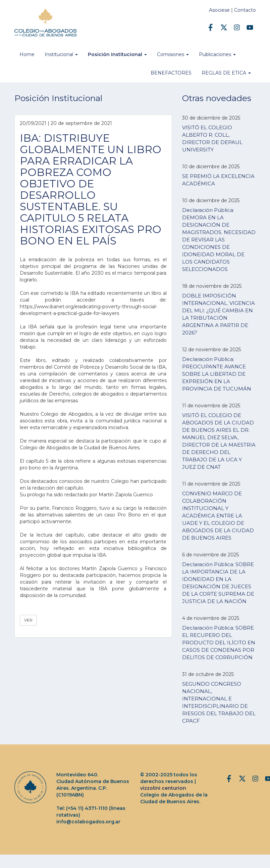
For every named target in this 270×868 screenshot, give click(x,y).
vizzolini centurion (163, 788)
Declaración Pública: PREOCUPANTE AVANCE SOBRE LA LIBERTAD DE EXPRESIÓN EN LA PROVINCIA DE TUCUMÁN (217, 374)
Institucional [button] (61, 54)
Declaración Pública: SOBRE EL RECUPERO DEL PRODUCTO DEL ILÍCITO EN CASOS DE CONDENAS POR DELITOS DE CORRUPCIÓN (219, 643)
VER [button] (28, 620)
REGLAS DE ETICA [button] (226, 73)
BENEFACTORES (171, 73)
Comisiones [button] (173, 54)
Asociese (219, 10)
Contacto (245, 10)
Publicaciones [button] (217, 54)
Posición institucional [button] (117, 54)
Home (27, 54)
